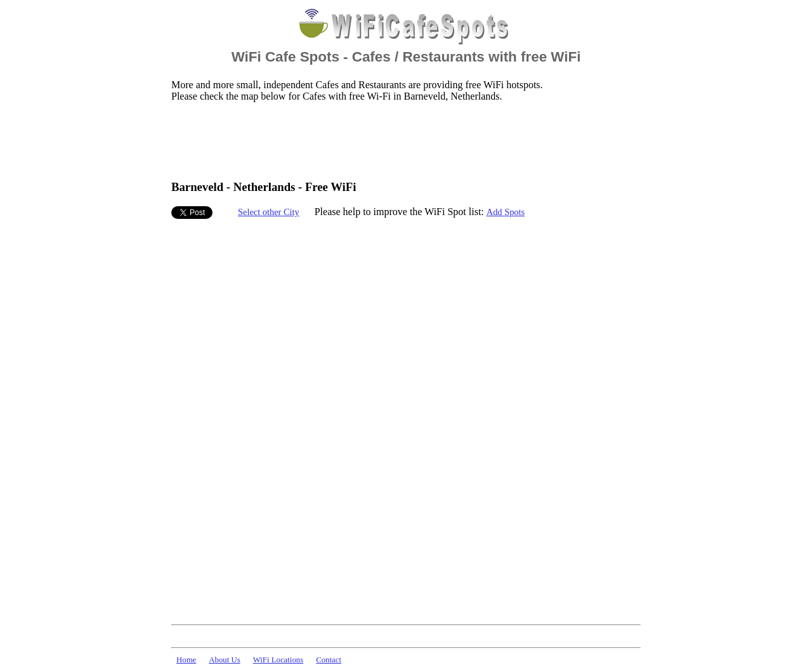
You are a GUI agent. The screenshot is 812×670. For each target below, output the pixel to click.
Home (186, 660)
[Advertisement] (402, 140)
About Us (224, 660)
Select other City (269, 212)
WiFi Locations (278, 660)
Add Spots (506, 212)
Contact (329, 660)
